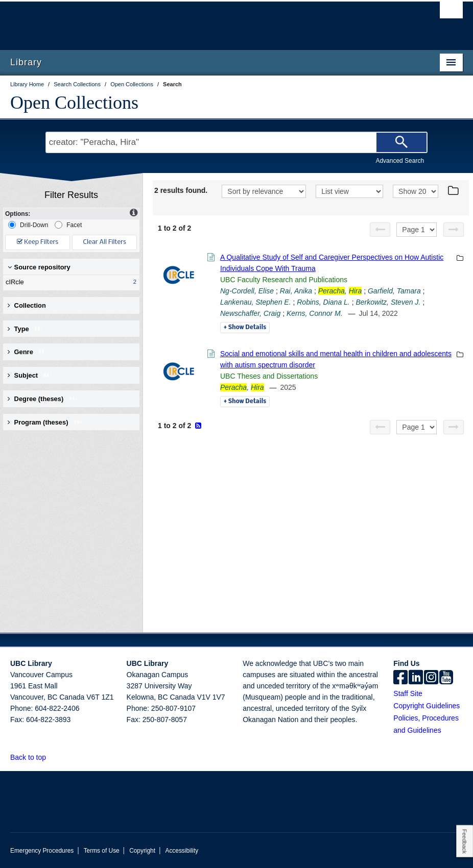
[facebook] (400, 678)
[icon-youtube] (446, 678)
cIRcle (69, 282)
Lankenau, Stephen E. (256, 302)
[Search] (401, 142)
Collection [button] (27, 305)
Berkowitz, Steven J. (388, 302)
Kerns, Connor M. (315, 313)
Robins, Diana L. (323, 302)
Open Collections (74, 103)
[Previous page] (380, 230)
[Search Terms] (236, 142)
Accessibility (182, 851)
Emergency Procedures (42, 851)
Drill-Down (28, 225)
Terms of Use (102, 851)
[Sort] (264, 191)
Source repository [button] (39, 267)
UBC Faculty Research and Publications (284, 280)
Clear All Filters (105, 242)
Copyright (142, 851)
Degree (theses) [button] (43, 399)
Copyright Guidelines (427, 706)
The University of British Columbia (203, 21)
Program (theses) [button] (45, 422)
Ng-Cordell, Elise (247, 291)
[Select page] (417, 230)
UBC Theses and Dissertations (269, 376)
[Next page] (454, 230)
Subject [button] (30, 375)
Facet (68, 225)
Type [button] (26, 329)
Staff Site (408, 693)
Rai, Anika (296, 291)
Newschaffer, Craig (250, 313)
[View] (349, 191)
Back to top (33, 757)
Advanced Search (400, 161)
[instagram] (431, 678)
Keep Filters (38, 242)
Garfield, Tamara (394, 291)
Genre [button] (28, 352)
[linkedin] (416, 678)
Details (245, 328)
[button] (52, 757)
